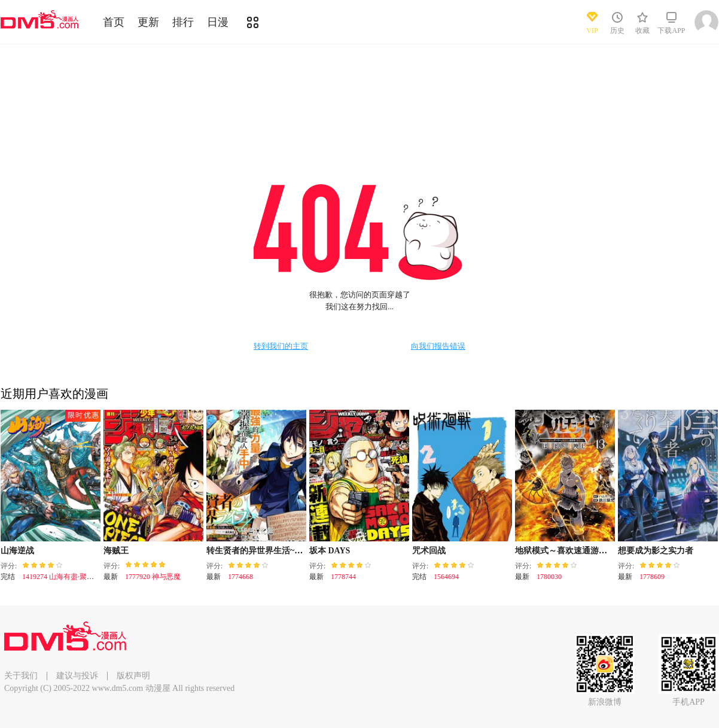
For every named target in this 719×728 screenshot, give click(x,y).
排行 (183, 22)
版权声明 (133, 676)
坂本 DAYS (330, 551)
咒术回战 (429, 551)
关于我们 (21, 676)
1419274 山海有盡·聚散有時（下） (76, 577)
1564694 (446, 577)
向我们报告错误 (438, 346)
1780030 (549, 577)
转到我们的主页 (281, 346)
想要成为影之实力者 (656, 551)
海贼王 (116, 551)
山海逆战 (17, 551)
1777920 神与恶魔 (153, 577)
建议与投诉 (77, 676)
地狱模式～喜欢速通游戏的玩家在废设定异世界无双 (611, 551)
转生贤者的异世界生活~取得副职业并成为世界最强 (301, 551)
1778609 (652, 577)
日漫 (218, 22)
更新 (148, 22)
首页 (114, 22)
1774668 (240, 577)
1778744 (343, 577)
